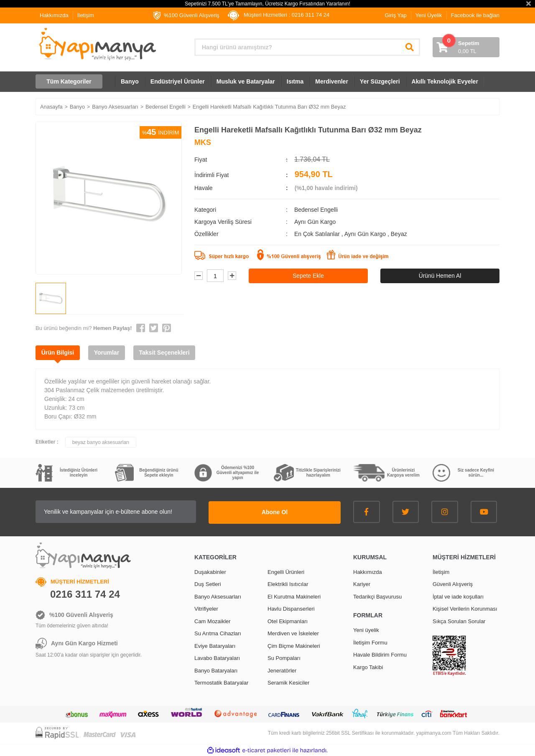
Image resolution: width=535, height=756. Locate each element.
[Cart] (466, 47)
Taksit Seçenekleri (167, 353)
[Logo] (97, 44)
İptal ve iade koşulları (458, 596)
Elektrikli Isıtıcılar (288, 584)
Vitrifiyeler (206, 608)
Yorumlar (108, 353)
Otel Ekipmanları (288, 620)
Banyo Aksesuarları (218, 596)
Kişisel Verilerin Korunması (465, 608)
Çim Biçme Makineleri (294, 645)
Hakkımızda (54, 15)
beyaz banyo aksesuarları (101, 442)
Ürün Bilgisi (58, 353)
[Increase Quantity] (232, 276)
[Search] (307, 47)
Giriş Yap (396, 15)
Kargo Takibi (368, 666)
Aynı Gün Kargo (366, 234)
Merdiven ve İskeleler (293, 633)
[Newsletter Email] (130, 512)
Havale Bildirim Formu (380, 654)
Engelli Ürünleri (286, 571)
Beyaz (399, 234)
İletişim (86, 15)
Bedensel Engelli (316, 210)
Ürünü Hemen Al (440, 276)
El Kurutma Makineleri (294, 596)
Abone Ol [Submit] (288, 512)
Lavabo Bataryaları (217, 658)
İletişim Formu (370, 642)
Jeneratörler (282, 670)
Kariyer (362, 584)
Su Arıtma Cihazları (218, 633)
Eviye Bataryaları (215, 645)
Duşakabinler (210, 571)
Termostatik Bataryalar (221, 682)
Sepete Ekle (308, 276)
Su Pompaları (284, 658)
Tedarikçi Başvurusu (377, 596)
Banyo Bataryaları (216, 670)
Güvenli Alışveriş (453, 584)
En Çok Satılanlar (318, 234)
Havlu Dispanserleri (291, 608)
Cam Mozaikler (213, 620)
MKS (203, 142)
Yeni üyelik (366, 630)
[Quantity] (215, 276)
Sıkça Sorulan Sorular (459, 620)
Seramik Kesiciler (288, 682)
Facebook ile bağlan (475, 15)
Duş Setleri (208, 584)
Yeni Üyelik (429, 15)
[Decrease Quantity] (199, 276)
